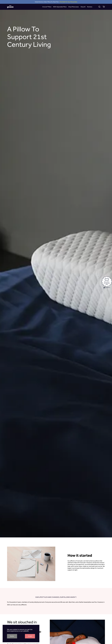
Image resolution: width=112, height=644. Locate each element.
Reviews (90, 7)
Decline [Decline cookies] (12, 636)
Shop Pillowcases (74, 7)
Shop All (83, 7)
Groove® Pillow (47, 7)
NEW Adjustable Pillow (60, 7)
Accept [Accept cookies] (30, 636)
